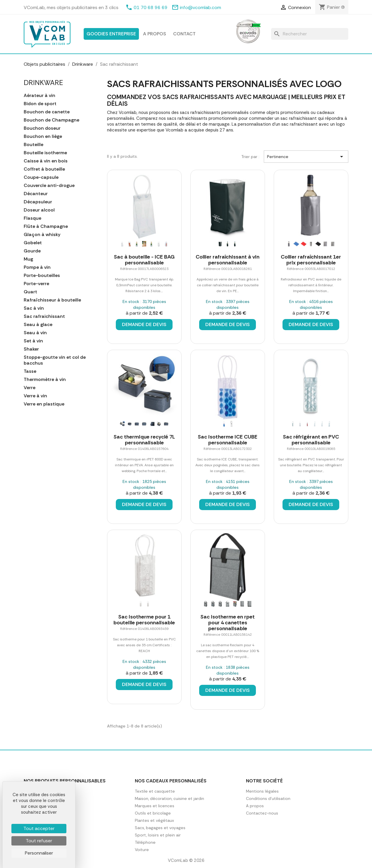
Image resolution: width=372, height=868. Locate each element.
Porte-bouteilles (42, 276)
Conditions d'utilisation (268, 798)
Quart (30, 292)
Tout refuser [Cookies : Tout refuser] (39, 841)
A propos (155, 34)
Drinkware (43, 83)
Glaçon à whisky (42, 235)
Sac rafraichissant (44, 316)
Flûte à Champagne (46, 226)
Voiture (142, 850)
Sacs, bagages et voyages (160, 828)
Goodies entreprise (111, 34)
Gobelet (33, 243)
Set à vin (33, 341)
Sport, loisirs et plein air (158, 835)
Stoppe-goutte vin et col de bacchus (55, 360)
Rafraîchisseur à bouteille (52, 300)
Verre (30, 388)
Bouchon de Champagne (51, 120)
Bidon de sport (40, 104)
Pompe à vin (37, 267)
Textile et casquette (155, 791)
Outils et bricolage (153, 813)
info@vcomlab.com (200, 7)
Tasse (30, 371)
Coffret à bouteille (44, 169)
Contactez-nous (262, 813)
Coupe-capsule (41, 177)
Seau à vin (35, 333)
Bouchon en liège (43, 136)
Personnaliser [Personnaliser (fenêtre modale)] (39, 853)
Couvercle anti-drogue (49, 186)
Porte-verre (36, 284)
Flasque (32, 218)
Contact (184, 34)
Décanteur (36, 194)
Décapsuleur (38, 202)
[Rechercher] (310, 34)
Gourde (32, 251)
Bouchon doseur (42, 128)
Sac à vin (34, 308)
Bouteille (33, 145)
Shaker (31, 349)
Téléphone (145, 842)
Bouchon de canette (47, 112)
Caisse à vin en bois (46, 161)
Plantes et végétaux (154, 820)
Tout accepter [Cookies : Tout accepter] (39, 828)
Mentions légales (262, 791)
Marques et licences (155, 806)
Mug (28, 259)
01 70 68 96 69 (151, 7)
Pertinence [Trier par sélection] (306, 157)
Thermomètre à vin (45, 380)
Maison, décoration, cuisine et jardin (169, 798)
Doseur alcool (39, 210)
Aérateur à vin (39, 96)
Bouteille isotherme (45, 153)
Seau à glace (38, 325)
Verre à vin (35, 396)
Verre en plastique (44, 404)
